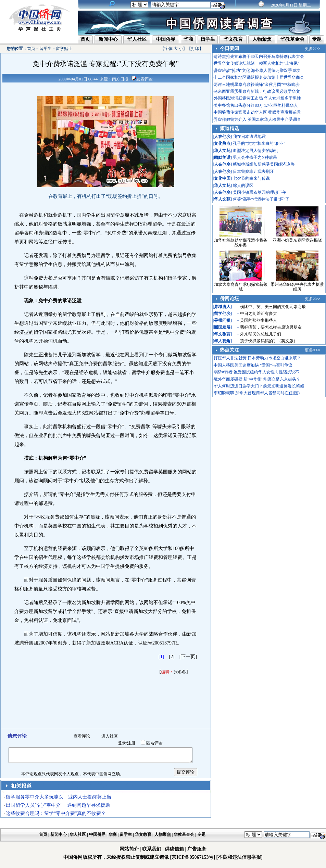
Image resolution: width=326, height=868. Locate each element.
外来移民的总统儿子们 (261, 334)
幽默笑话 (222, 157)
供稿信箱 (174, 849)
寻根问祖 (222, 320)
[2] (172, 657)
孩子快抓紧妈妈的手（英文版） (269, 341)
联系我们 (152, 849)
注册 (131, 743)
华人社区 (137, 39)
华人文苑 (222, 151)
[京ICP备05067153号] (193, 857)
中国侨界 (166, 39)
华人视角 (222, 341)
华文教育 (233, 39)
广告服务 (197, 849)
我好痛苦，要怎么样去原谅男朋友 (271, 327)
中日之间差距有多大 (259, 314)
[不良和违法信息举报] (240, 857)
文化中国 (222, 178)
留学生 (208, 39)
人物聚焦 (262, 39)
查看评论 (82, 736)
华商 (188, 39)
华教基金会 (292, 39)
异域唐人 (222, 307)
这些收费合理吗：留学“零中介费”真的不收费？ (56, 813)
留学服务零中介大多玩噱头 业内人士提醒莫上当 (59, 797)
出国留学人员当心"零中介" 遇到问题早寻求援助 (58, 805)
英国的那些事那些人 (259, 320)
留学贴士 (64, 49)
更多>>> (312, 49)
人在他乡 (222, 137)
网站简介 (129, 849)
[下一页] (188, 657)
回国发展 (222, 327)
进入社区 (110, 736)
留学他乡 (222, 314)
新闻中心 (108, 39)
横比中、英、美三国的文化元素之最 (273, 307)
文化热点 (222, 143)
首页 (85, 39)
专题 (317, 39)
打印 (195, 49)
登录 (122, 743)
